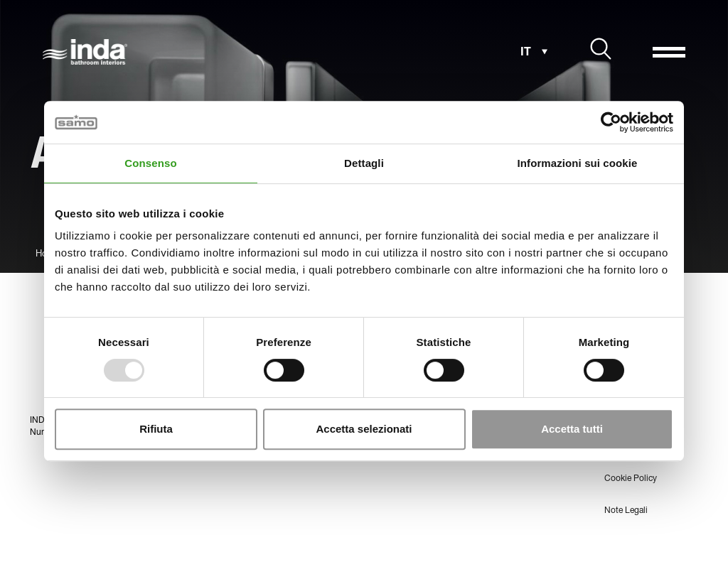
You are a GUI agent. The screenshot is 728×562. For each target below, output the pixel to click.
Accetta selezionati (364, 429)
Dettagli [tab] (364, 163)
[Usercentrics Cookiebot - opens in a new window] (611, 122)
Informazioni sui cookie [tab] (578, 163)
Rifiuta (156, 429)
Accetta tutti (572, 429)
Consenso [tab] (150, 163)
